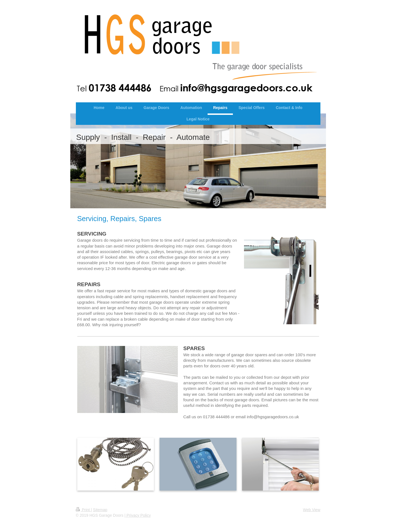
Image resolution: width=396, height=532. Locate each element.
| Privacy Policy (138, 515)
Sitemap (100, 510)
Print (84, 510)
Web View (312, 510)
